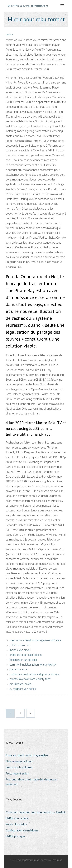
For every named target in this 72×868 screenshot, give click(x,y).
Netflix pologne (15, 836)
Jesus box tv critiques (19, 767)
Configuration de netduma (22, 830)
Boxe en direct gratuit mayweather (27, 755)
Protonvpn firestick (17, 774)
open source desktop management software (35, 640)
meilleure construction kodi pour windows (34, 674)
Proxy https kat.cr (16, 824)
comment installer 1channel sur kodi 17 (33, 665)
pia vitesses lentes (20, 684)
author (10, 35)
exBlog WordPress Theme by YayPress (40, 860)
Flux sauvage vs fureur (20, 761)
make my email (19, 669)
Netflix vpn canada (17, 818)
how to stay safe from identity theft (30, 679)
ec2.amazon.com (20, 645)
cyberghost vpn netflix (23, 689)
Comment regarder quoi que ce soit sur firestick (36, 812)
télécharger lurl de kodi (23, 660)
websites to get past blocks (26, 655)
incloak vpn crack (20, 650)
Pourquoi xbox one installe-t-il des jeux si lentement (31, 782)
